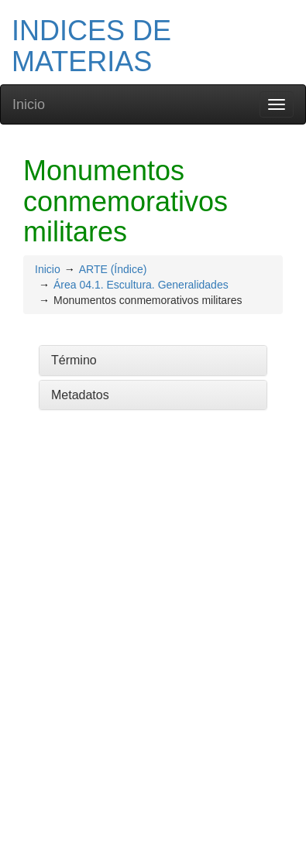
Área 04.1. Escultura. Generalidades (141, 285)
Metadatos (80, 395)
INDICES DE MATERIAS (91, 46)
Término (74, 360)
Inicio (29, 104)
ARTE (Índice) (113, 269)
